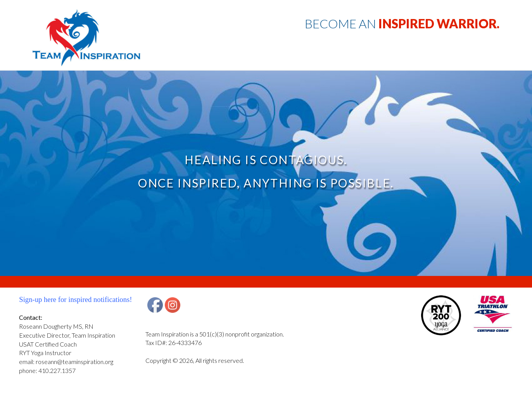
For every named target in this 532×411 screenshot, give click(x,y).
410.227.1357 (57, 370)
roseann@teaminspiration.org (74, 362)
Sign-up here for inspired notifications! (75, 299)
